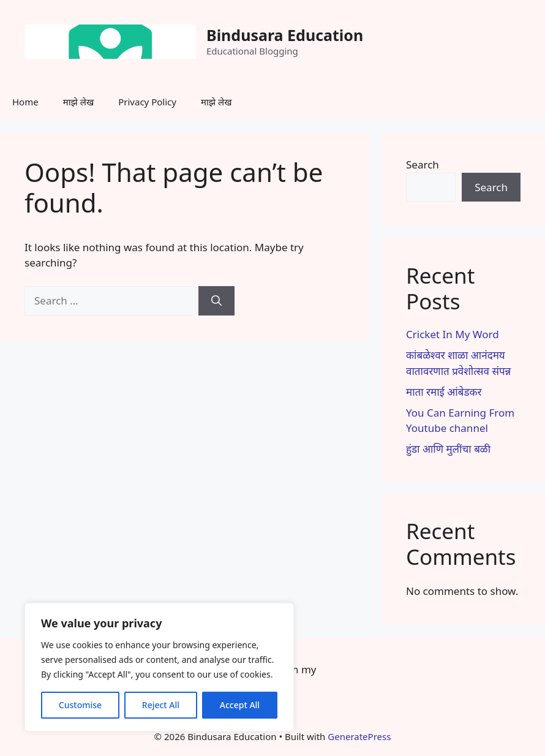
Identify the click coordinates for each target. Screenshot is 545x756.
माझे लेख (79, 102)
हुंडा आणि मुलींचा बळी (448, 449)
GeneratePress (359, 736)
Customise (80, 705)
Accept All (240, 705)
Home (25, 102)
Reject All (161, 705)
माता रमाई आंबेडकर (444, 392)
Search (423, 164)
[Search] (216, 301)
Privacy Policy (147, 102)
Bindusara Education (285, 35)
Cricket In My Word (453, 334)
